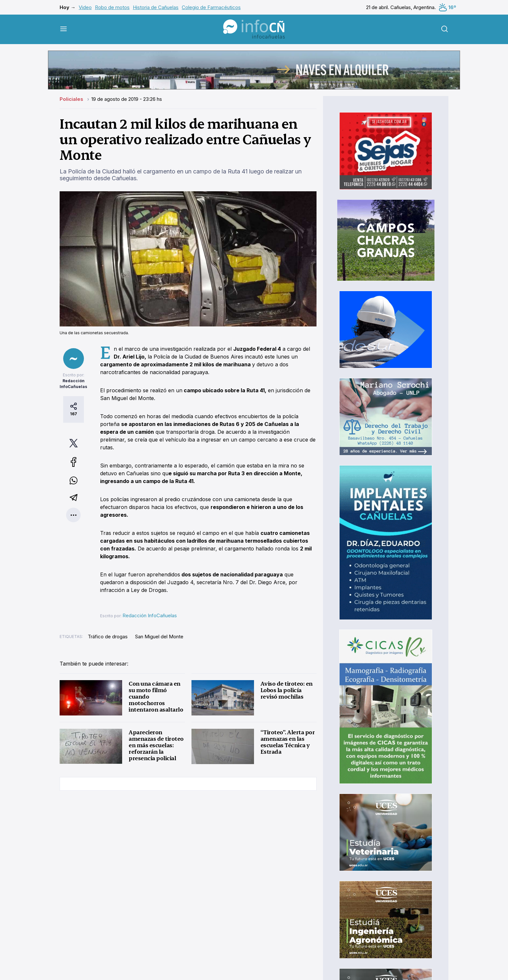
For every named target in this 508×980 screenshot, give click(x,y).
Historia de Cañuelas (156, 7)
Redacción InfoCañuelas (150, 615)
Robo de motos (112, 7)
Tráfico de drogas (108, 637)
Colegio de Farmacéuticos (211, 7)
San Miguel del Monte (159, 637)
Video (85, 7)
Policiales (72, 99)
